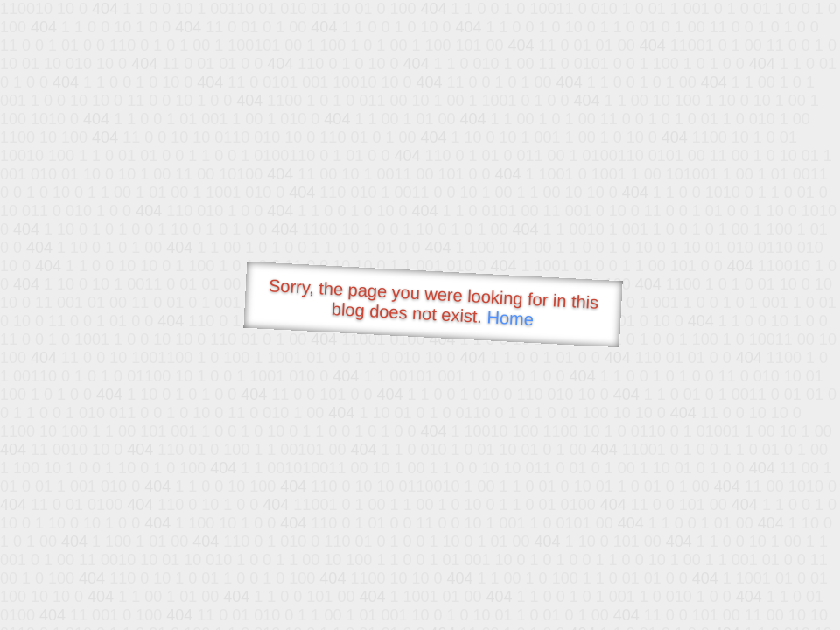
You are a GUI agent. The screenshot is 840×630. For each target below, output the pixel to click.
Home (510, 318)
